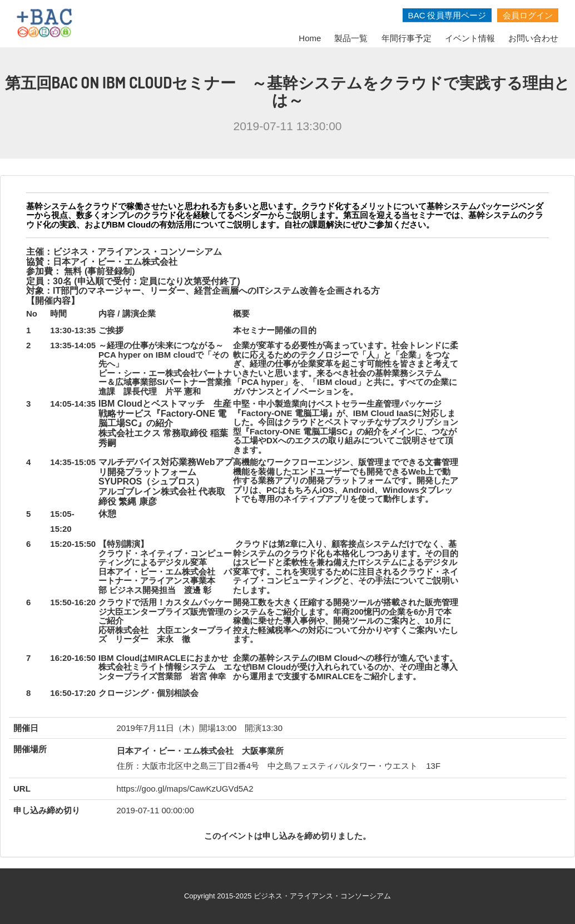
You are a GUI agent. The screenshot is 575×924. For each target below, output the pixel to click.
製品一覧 (351, 38)
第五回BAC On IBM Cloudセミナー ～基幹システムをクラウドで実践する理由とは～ (288, 91)
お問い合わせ (533, 38)
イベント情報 (470, 38)
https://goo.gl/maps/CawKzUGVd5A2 (185, 789)
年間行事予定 (407, 38)
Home (310, 38)
